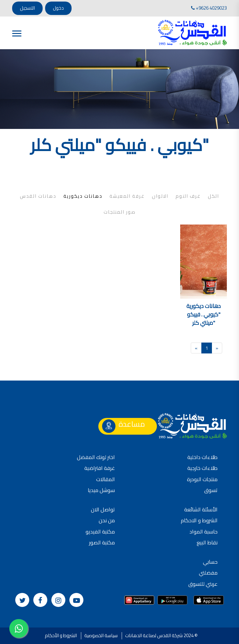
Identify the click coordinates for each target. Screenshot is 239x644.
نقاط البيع (207, 542)
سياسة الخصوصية (101, 635)
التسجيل (27, 8)
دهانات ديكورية (83, 196)
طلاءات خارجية (202, 468)
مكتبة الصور (102, 542)
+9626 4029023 (209, 8)
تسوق (211, 490)
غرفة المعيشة (127, 196)
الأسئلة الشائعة (201, 509)
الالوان (160, 196)
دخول (58, 8)
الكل (213, 196)
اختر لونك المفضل (96, 457)
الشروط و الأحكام (61, 635)
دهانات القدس (38, 196)
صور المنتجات (120, 212)
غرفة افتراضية (100, 468)
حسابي (210, 562)
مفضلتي (208, 573)
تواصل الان (103, 509)
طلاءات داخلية (202, 457)
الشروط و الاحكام (199, 520)
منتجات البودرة (202, 479)
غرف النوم (188, 196)
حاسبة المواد (204, 532)
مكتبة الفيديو (100, 532)
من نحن (107, 520)
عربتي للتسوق (203, 584)
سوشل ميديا (101, 490)
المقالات (105, 479)
